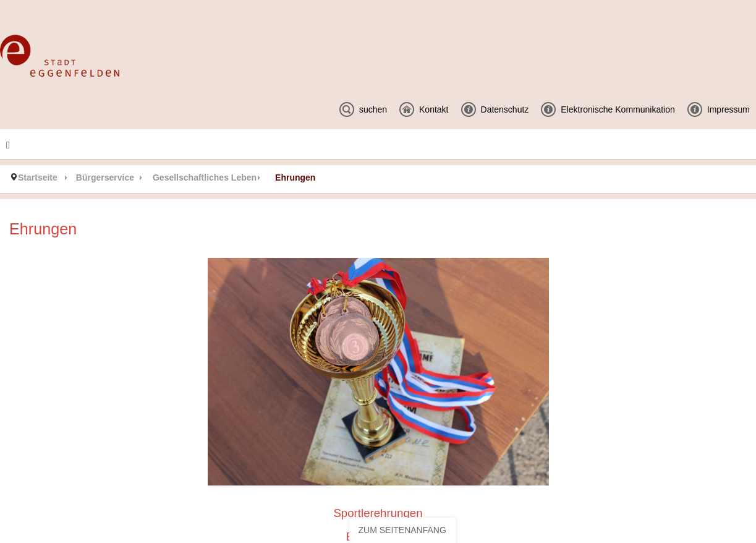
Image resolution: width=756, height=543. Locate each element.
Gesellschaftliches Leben (205, 177)
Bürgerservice (105, 177)
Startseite (38, 177)
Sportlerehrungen (378, 513)
